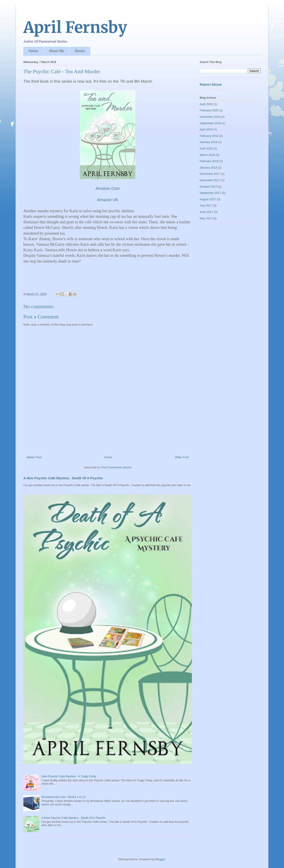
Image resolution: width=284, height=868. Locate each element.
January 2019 (208, 142)
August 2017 (208, 199)
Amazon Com (107, 189)
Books (80, 51)
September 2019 (210, 123)
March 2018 (207, 155)
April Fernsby (75, 27)
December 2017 (210, 174)
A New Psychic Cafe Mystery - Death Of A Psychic (63, 478)
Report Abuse (211, 84)
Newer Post (34, 457)
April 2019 (206, 129)
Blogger (160, 859)
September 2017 (210, 193)
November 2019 (210, 117)
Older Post (182, 457)
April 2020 (206, 104)
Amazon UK (108, 200)
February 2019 (209, 136)
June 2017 (206, 212)
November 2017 (210, 180)
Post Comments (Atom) (116, 467)
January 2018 (208, 168)
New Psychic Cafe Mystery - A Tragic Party (69, 776)
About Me (57, 51)
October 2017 (208, 187)
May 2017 (206, 218)
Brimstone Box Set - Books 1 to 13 (64, 797)
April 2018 (206, 148)
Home (33, 51)
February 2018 (209, 161)
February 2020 (209, 110)
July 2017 (206, 205)
